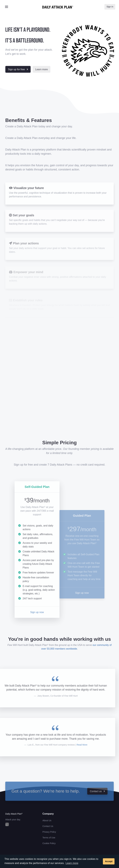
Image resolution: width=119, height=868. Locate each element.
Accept (109, 861)
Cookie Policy (49, 843)
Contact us (97, 798)
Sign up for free (18, 69)
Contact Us (48, 826)
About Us (47, 820)
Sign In (110, 7)
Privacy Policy (49, 832)
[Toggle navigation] (7, 7)
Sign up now (37, 619)
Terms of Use (49, 838)
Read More (82, 752)
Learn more (72, 863)
